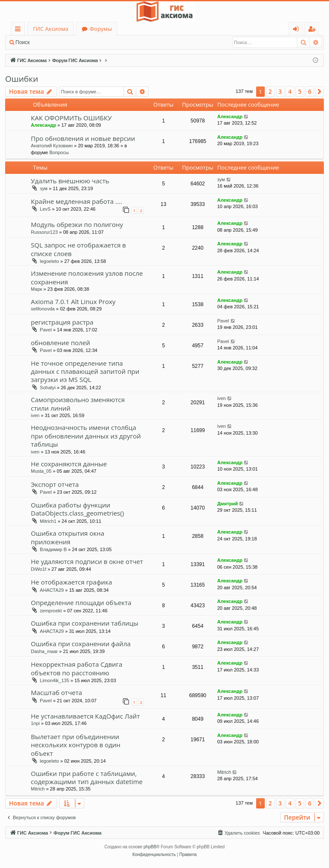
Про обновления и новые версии (83, 138)
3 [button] (280, 91)
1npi (35, 723)
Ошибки (22, 79)
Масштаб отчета (57, 692)
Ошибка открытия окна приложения (67, 537)
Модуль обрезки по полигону (77, 224)
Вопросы (59, 152)
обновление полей (60, 343)
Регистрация (81, 42)
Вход (48, 42)
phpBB (150, 847)
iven (35, 415)
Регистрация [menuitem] (314, 30)
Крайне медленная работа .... (76, 201)
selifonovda (43, 309)
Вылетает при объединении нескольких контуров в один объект (76, 745)
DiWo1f (39, 569)
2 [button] (270, 91)
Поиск (22, 42)
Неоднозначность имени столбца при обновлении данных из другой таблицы (86, 436)
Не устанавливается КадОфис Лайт (85, 716)
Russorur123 (44, 232)
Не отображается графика (71, 582)
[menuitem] (238, 833)
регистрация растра (62, 322)
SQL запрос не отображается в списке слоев (78, 249)
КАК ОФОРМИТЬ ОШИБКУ (71, 118)
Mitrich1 (48, 521)
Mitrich (38, 789)
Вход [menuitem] (298, 30)
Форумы (101, 29)
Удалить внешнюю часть (70, 181)
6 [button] (310, 91)
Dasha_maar (44, 651)
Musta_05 (41, 471)
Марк (36, 289)
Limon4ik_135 (55, 680)
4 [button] (290, 91)
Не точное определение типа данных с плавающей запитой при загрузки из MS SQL (85, 371)
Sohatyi (48, 388)
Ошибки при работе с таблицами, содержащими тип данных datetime (87, 777)
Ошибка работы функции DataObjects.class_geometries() (77, 509)
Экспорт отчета (55, 484)
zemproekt (51, 611)
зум (44, 188)
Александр (43, 125)
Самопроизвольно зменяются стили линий (78, 404)
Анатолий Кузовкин (52, 146)
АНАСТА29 (52, 590)
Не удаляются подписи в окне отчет (87, 561)
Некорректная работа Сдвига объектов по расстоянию (77, 668)
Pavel (46, 330)
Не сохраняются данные (69, 464)
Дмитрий (227, 504)
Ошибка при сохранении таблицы (85, 623)
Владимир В (53, 549)
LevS (45, 209)
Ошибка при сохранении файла (81, 644)
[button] (320, 92)
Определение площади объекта (81, 603)
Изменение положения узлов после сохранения (87, 277)
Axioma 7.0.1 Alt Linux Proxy (73, 301)
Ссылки (19, 30)
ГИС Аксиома (51, 29)
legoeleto (49, 261)
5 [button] (300, 91)
